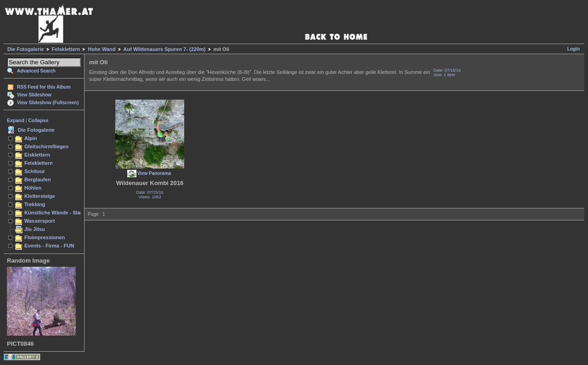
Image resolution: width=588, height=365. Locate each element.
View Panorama (154, 173)
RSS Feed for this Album (44, 87)
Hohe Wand (102, 49)
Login (574, 49)
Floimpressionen (45, 237)
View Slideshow (34, 95)
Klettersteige (40, 196)
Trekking (35, 204)
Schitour (35, 171)
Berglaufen (38, 180)
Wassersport (40, 221)
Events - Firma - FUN (49, 246)
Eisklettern (37, 155)
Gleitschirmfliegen (46, 146)
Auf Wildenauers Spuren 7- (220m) (165, 49)
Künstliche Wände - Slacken (58, 213)
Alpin (31, 138)
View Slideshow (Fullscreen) (48, 103)
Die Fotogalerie (25, 49)
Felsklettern (66, 49)
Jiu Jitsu (35, 229)
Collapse (39, 120)
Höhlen (33, 188)
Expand (16, 120)
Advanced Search (36, 71)
